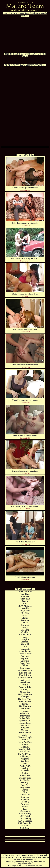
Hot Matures (25, 706)
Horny (25, 704)
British (25, 623)
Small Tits (25, 795)
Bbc (25, 604)
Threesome (25, 811)
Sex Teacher (25, 780)
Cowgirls (25, 639)
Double (25, 666)
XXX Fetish (25, 816)
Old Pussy (25, 756)
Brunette (25, 625)
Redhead (25, 771)
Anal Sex (25, 596)
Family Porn (25, 675)
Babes (25, 601)
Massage (25, 730)
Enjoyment (25, 668)
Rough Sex (25, 775)
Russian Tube (25, 778)
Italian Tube (25, 718)
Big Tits (25, 613)
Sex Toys (25, 783)
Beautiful (25, 608)
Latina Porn (25, 723)
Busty (25, 627)
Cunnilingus (25, 651)
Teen (25, 809)
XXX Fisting (25, 818)
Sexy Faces (25, 787)
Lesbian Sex (25, 725)
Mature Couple (25, 737)
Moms (25, 744)
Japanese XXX (25, 721)
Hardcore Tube (25, 699)
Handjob (25, 697)
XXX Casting (25, 814)
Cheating (25, 630)
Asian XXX (25, 599)
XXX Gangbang (25, 821)
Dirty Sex (25, 661)
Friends (25, 685)
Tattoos (25, 807)
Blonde (25, 618)
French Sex (15, 54)
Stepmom (25, 799)
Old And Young (25, 754)
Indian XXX (25, 713)
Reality (25, 768)
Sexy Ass (25, 785)
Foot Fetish (25, 680)
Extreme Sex (25, 673)
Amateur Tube (25, 592)
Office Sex (25, 752)
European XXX (25, 670)
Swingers (25, 804)
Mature (34, 54)
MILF (25, 740)
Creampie (25, 642)
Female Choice (25, 678)
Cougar (25, 637)
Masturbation (25, 732)
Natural (25, 747)
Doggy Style (25, 663)
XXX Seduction (25, 823)
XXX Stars (25, 828)
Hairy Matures (25, 694)
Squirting (25, 797)
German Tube (25, 687)
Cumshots (25, 649)
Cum (25, 647)
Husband (25, 711)
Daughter (25, 656)
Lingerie (25, 728)
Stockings (25, 802)
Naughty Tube (25, 749)
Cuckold (25, 644)
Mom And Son (25, 742)
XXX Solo (25, 826)
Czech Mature (25, 654)
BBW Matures (25, 606)
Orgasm (25, 759)
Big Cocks (25, 611)
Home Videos (25, 701)
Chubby (25, 632)
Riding (25, 773)
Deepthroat (25, 658)
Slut (25, 792)
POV (25, 764)
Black (25, 615)
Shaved (25, 790)
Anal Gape (25, 594)
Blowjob (25, 620)
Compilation (25, 635)
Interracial (25, 716)
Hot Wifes (25, 54)
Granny (25, 690)
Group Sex (25, 692)
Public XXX (25, 766)
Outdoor (25, 761)
